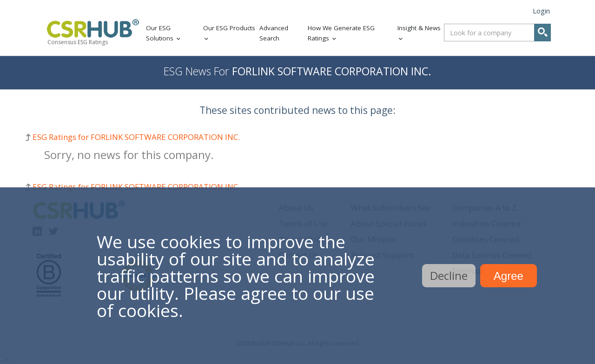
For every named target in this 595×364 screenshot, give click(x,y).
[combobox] (497, 33)
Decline (449, 275)
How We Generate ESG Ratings (341, 33)
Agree (509, 276)
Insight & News (419, 28)
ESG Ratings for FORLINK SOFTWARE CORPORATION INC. (136, 137)
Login (541, 11)
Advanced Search (274, 33)
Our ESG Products (229, 28)
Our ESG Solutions (160, 33)
